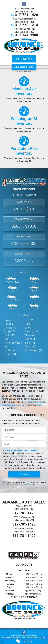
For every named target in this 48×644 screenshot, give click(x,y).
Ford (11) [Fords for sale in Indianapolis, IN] (9, 335)
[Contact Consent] (3, 451)
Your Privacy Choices (39, 638)
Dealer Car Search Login (8, 638)
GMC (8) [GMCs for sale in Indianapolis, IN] (8, 339)
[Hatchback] (13, 298)
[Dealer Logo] (24, 46)
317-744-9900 (26, 35)
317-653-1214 (26, 25)
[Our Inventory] (24, 91)
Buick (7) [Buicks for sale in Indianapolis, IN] (9, 320)
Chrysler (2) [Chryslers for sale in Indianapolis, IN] (10, 328)
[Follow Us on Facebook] (24, 4)
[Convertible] (13, 280)
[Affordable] (24, 207)
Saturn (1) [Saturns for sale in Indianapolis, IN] (31, 339)
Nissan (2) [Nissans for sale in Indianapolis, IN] (31, 335)
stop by (40, 405)
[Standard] (24, 241)
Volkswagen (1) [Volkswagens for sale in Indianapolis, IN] (34, 350)
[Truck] (34, 289)
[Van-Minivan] (34, 298)
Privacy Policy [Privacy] (33, 636)
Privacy (29, 484)
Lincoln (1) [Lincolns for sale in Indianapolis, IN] (31, 328)
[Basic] (24, 224)
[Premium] (24, 258)
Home (13, 636)
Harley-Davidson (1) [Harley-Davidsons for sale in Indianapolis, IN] (13, 345)
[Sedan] (13, 307)
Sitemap (27, 638)
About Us (18, 636)
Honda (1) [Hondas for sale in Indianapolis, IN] (9, 350)
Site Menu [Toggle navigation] (24, 59)
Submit (24, 474)
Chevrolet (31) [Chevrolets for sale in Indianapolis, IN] (12, 324)
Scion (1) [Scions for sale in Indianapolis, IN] (30, 343)
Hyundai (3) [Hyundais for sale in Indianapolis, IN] (10, 354)
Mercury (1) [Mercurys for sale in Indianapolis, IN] (31, 331)
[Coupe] (13, 289)
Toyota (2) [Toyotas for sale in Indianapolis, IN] (31, 346)
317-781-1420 (26, 15)
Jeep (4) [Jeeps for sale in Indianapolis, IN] (30, 320)
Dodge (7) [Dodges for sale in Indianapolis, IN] (9, 331)
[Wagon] (34, 307)
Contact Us (25, 636)
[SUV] (34, 280)
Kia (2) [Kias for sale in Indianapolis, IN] (29, 324)
